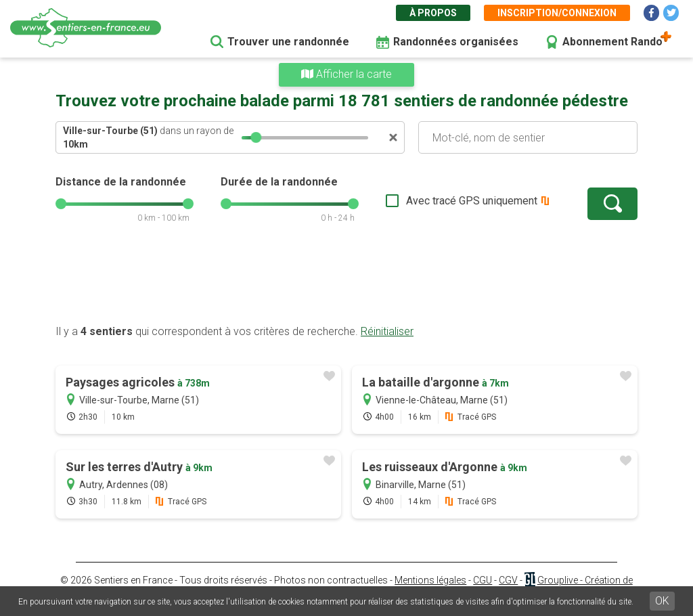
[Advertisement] (346, 281)
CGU (483, 580)
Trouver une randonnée (288, 42)
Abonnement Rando (612, 42)
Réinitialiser (387, 331)
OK (662, 601)
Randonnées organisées (456, 42)
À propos (433, 13)
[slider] (256, 137)
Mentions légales (430, 580)
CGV (508, 580)
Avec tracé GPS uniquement (472, 201)
